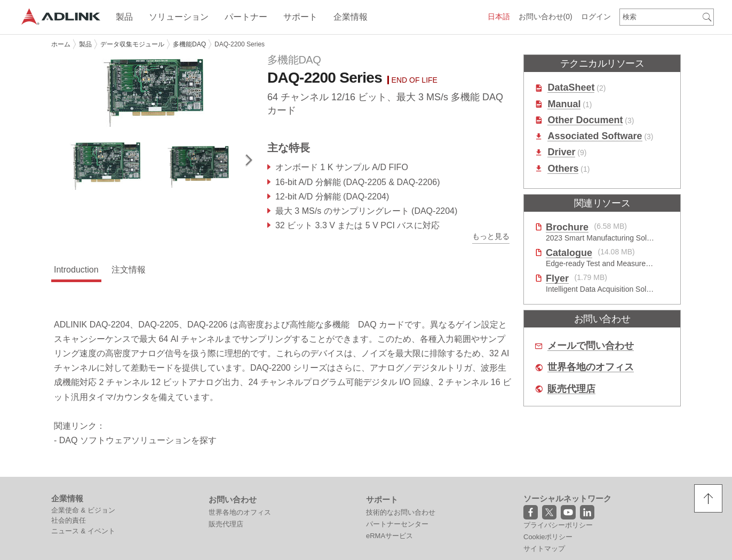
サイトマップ (544, 549)
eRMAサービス (389, 536)
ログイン (596, 17)
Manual (564, 104)
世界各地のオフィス (591, 367)
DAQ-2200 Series (240, 44)
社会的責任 (69, 520)
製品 (85, 44)
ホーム (61, 44)
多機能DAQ (189, 44)
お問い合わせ (546, 17)
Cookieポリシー (548, 537)
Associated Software (595, 136)
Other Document (585, 120)
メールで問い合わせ (591, 346)
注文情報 (129, 270)
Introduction (76, 270)
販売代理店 (571, 389)
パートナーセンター (397, 524)
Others (563, 169)
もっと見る (491, 236)
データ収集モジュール (132, 44)
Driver (561, 152)
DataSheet (571, 88)
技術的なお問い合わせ (401, 512)
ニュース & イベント (83, 531)
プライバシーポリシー (558, 525)
